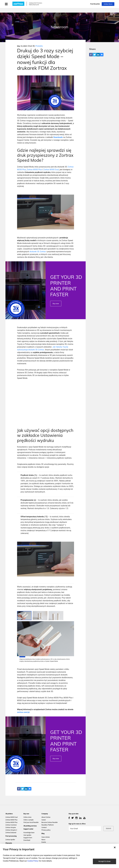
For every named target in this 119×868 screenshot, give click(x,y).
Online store (27, 817)
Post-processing (11, 836)
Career (44, 820)
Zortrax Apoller (10, 840)
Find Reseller (95, 4)
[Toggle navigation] (9, 4)
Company (45, 814)
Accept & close (104, 861)
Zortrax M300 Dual (51, 170)
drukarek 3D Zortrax (38, 252)
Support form (28, 838)
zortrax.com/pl (23, 712)
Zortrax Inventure (11, 825)
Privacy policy (46, 830)
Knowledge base (29, 833)
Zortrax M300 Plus (34, 170)
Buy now (56, 304)
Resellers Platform (48, 825)
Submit (108, 828)
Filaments (9, 843)
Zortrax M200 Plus (11, 822)
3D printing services (30, 826)
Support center (28, 829)
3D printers (9, 814)
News (43, 840)
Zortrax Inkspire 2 (11, 830)
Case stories (46, 837)
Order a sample (28, 820)
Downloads (58, 137)
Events (44, 842)
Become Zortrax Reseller (50, 822)
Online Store (108, 4)
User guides (27, 835)
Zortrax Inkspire (11, 827)
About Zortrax (46, 817)
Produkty (39, 46)
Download (27, 840)
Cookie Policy (33, 861)
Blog (43, 833)
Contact (44, 827)
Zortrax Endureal (11, 833)
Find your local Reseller (31, 822)
